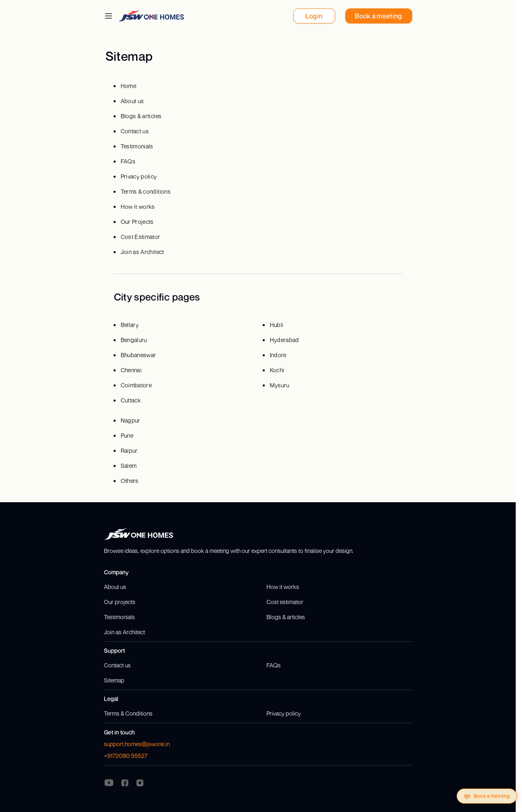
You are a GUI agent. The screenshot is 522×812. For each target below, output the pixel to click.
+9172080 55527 (126, 756)
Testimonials (137, 146)
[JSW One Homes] (151, 16)
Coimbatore (136, 385)
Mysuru (280, 385)
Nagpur (130, 420)
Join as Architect (142, 252)
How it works (138, 206)
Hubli (277, 325)
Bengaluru (134, 340)
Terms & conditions (146, 191)
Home (128, 86)
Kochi (277, 370)
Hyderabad (284, 340)
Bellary (130, 325)
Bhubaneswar (138, 355)
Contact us (135, 131)
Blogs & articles (141, 116)
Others (130, 481)
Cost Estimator (141, 237)
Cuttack (131, 400)
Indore (278, 355)
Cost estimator (285, 602)
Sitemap (114, 680)
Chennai (131, 370)
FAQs (128, 161)
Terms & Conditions (128, 713)
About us (132, 101)
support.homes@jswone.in (137, 744)
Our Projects (137, 222)
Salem (129, 466)
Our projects (120, 602)
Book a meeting (487, 796)
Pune (127, 435)
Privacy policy (139, 176)
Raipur (129, 450)
